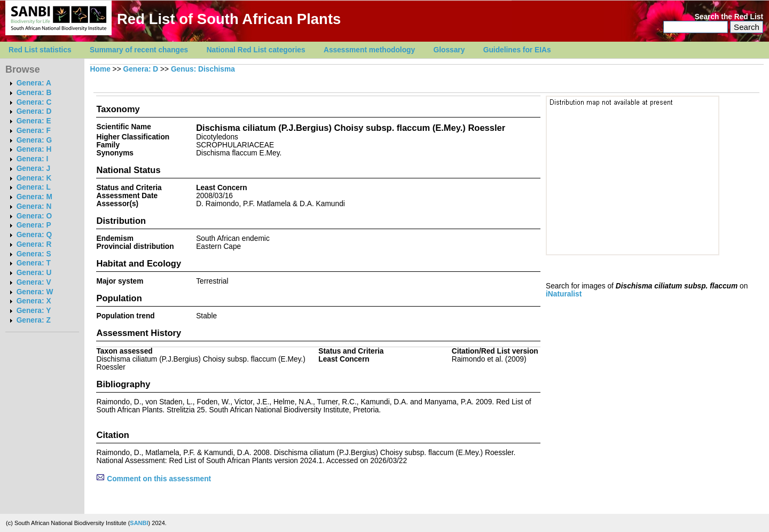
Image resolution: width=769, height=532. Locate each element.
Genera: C (34, 102)
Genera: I (33, 159)
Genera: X (34, 301)
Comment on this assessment (154, 479)
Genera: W (35, 292)
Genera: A (34, 83)
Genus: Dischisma (203, 69)
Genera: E (34, 121)
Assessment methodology (369, 50)
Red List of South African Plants (229, 19)
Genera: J (33, 169)
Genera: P (34, 225)
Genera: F (34, 131)
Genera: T (34, 263)
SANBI (139, 523)
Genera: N (34, 206)
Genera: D (34, 111)
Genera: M (34, 197)
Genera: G (34, 140)
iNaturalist (564, 294)
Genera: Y (34, 311)
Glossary (449, 50)
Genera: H (34, 149)
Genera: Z (34, 320)
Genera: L (34, 187)
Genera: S (34, 254)
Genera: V (34, 282)
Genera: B (34, 93)
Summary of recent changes (139, 50)
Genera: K (34, 178)
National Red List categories (256, 50)
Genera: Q (34, 235)
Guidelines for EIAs (517, 50)
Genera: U (34, 273)
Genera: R (34, 244)
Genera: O (34, 216)
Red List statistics (40, 50)
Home (100, 69)
